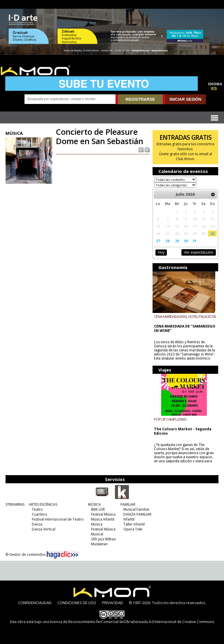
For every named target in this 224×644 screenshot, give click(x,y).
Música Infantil (103, 519)
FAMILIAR (128, 504)
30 (186, 241)
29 (177, 241)
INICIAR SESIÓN (185, 99)
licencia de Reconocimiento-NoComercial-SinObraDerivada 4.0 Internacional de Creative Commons (132, 622)
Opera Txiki (133, 529)
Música (97, 524)
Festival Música (103, 514)
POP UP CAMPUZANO (170, 419)
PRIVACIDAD (113, 603)
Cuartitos (39, 514)
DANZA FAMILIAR (137, 514)
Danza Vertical (44, 529)
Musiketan (99, 544)
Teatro (37, 509)
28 (167, 241)
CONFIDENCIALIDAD (35, 603)
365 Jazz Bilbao (104, 539)
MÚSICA (94, 504)
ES (214, 89)
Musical (97, 534)
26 (212, 233)
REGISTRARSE (140, 99)
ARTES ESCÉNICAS (43, 504)
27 (158, 241)
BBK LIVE (98, 509)
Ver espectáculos (199, 252)
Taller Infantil (134, 524)
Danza (37, 524)
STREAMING (15, 504)
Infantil (129, 519)
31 (195, 241)
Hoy (161, 252)
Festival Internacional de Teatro (58, 519)
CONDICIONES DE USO (77, 603)
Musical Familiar (136, 509)
